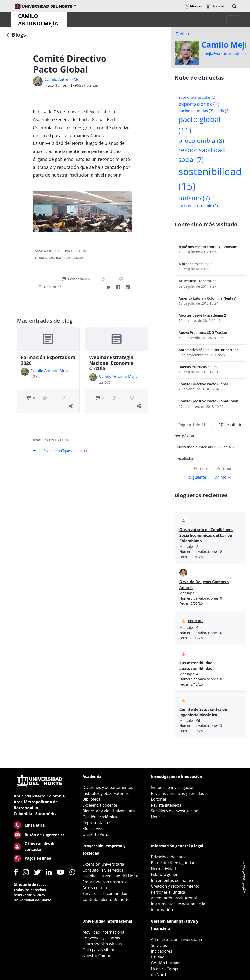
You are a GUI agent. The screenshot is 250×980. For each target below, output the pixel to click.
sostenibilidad (47, 251)
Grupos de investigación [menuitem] (173, 787)
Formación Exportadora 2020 (48, 360)
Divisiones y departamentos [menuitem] (108, 787)
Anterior (224, 468)
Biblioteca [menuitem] (91, 799)
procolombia (201, 141)
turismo (194, 198)
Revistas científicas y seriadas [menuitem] (177, 793)
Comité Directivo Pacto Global (203, 384)
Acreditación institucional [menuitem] (174, 898)
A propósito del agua (196, 264)
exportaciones (199, 104)
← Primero (198, 468)
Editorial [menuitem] (158, 799)
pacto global (76, 251)
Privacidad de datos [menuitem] (169, 857)
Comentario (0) (77, 279)
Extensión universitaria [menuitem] (103, 864)
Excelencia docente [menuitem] (100, 805)
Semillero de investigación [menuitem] (175, 811)
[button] (234, 6)
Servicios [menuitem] (159, 945)
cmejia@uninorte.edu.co (224, 54)
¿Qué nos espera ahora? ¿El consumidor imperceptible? (208, 247)
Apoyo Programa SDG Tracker (203, 332)
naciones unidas (196, 111)
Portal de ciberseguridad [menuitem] (173, 863)
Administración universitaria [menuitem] (177, 939)
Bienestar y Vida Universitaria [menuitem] (109, 811)
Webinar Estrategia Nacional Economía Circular (111, 363)
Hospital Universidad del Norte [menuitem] (110, 876)
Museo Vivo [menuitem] (93, 829)
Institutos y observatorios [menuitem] (106, 793)
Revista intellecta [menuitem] (166, 805)
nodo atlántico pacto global (59, 258)
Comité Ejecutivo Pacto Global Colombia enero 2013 (208, 401)
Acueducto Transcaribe (198, 281)
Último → (223, 477)
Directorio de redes (30, 885)
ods (223, 111)
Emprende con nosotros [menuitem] (104, 882)
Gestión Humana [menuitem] (166, 963)
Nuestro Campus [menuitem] (98, 956)
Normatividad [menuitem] (163, 869)
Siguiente (198, 477)
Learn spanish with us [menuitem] (102, 944)
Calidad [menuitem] (158, 957)
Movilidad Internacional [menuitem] (104, 932)
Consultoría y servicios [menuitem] (103, 870)
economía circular (198, 97)
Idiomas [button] (193, 6)
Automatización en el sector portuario (208, 350)
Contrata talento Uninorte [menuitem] (106, 899)
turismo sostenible (198, 206)
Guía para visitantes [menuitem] (100, 950)
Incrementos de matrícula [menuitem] (174, 880)
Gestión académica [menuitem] (100, 817)
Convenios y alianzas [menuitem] (101, 938)
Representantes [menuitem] (97, 823)
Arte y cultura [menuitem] (95, 888)
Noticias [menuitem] (158, 817)
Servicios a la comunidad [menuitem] (105, 894)
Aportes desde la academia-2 (202, 315)
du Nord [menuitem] (158, 975)
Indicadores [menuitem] (161, 951)
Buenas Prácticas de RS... (199, 367)
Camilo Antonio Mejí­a (64, 79)
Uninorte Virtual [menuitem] (97, 834)
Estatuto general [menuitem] (166, 874)
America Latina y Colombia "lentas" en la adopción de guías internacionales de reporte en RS (208, 298)
